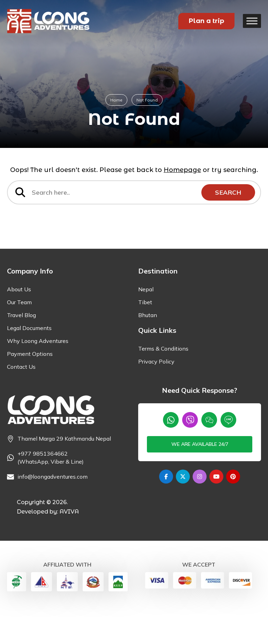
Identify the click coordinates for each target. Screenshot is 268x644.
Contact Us (21, 405)
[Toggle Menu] (252, 21)
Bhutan (148, 354)
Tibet (145, 341)
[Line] (228, 459)
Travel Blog (21, 354)
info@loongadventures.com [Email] (53, 515)
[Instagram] (200, 515)
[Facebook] (166, 515)
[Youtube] (216, 515)
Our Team (19, 341)
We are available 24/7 (200, 483)
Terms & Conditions (163, 387)
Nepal (146, 328)
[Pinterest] (233, 515)
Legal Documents (29, 367)
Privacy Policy (156, 400)
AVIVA (69, 550)
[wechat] (209, 459)
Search (228, 193)
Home (117, 100)
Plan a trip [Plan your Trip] (206, 21)
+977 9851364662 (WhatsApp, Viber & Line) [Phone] (51, 496)
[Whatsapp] (171, 459)
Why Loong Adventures (38, 380)
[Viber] (190, 459)
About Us (19, 328)
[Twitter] (183, 515)
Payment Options (30, 392)
